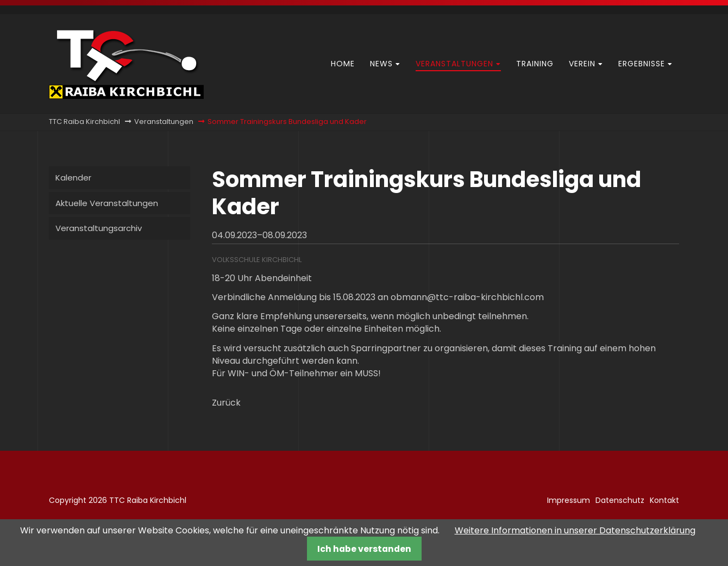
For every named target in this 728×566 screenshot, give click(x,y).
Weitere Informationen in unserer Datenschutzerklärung (575, 530)
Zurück (226, 403)
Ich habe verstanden (364, 549)
